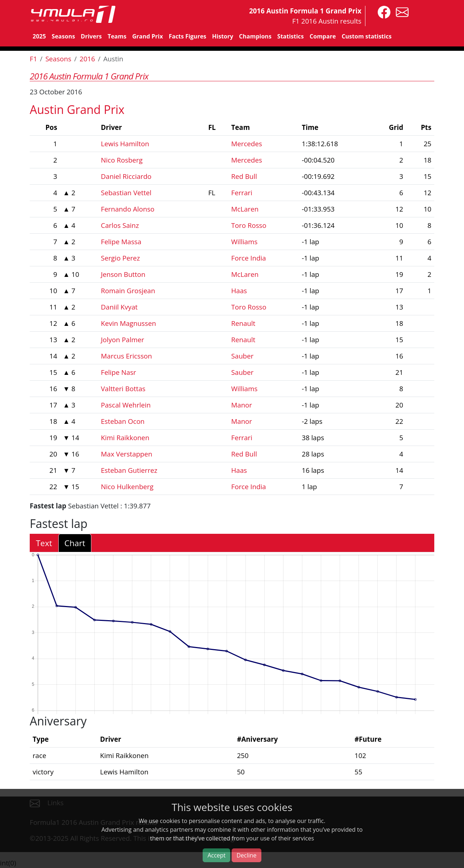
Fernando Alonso (128, 209)
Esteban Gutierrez (129, 470)
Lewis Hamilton (125, 144)
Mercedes (247, 144)
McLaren (245, 209)
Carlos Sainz (120, 225)
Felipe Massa (121, 241)
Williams (245, 241)
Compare (323, 36)
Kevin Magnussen (128, 323)
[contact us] (400, 11)
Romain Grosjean (128, 290)
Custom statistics (366, 36)
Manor (242, 405)
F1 (33, 59)
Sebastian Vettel (126, 193)
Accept (216, 855)
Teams (117, 36)
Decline (246, 855)
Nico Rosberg (122, 160)
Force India (249, 258)
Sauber (243, 356)
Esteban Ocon (123, 421)
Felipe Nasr (118, 372)
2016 (88, 59)
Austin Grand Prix (77, 109)
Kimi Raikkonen (125, 437)
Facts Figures (187, 36)
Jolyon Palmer (122, 339)
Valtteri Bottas (123, 388)
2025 (39, 36)
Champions (255, 36)
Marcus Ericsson (126, 356)
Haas (239, 290)
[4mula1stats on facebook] (382, 11)
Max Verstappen (127, 454)
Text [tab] (44, 543)
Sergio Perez (120, 258)
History (223, 36)
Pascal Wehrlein (126, 405)
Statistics (291, 36)
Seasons (63, 36)
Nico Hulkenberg (127, 486)
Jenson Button (123, 274)
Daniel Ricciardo (126, 176)
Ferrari (242, 193)
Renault (243, 323)
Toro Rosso (249, 225)
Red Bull (244, 176)
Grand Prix (148, 36)
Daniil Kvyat (119, 307)
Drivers (91, 36)
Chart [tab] (75, 543)
